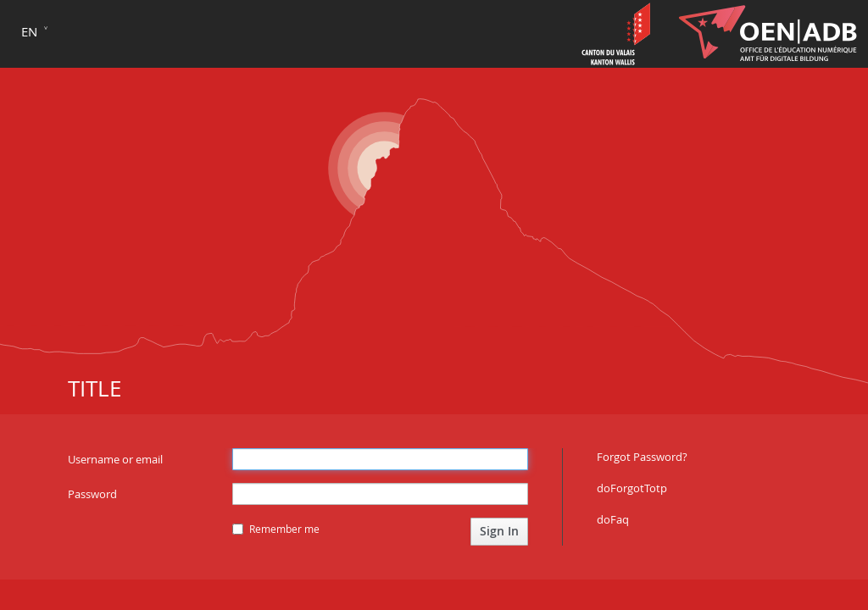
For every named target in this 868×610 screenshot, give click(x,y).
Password (92, 494)
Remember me (276, 529)
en (29, 31)
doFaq (613, 519)
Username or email (115, 459)
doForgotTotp (632, 488)
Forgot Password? (642, 457)
